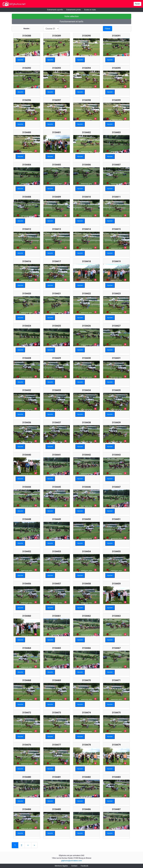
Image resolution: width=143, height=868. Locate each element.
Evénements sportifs (55, 10)
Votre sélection (71, 16)
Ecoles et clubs (90, 10)
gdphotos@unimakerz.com (71, 861)
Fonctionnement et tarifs (71, 22)
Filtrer (108, 29)
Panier (137, 4)
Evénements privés (74, 10)
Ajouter (20, 60)
